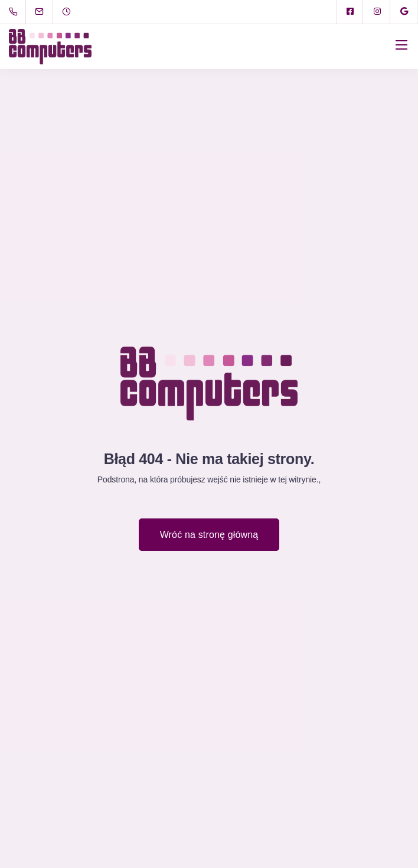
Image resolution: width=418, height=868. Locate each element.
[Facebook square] (350, 12)
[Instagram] (377, 12)
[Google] (404, 12)
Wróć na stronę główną (209, 535)
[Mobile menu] (401, 45)
